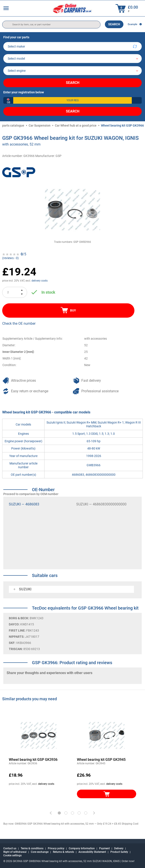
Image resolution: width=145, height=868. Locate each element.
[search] (51, 25)
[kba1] (72, 100)
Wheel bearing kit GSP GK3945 (101, 760)
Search (114, 24)
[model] (72, 59)
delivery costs (40, 281)
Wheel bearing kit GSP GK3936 (33, 760)
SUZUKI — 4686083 (24, 504)
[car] (72, 71)
